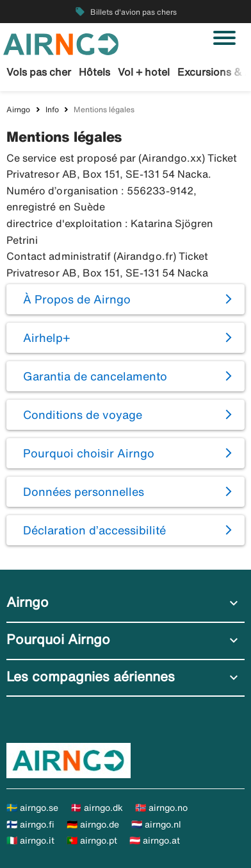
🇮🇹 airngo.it (30, 840)
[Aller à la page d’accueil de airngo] (61, 43)
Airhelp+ (47, 337)
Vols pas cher (39, 72)
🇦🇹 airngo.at (155, 840)
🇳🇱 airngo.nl (156, 824)
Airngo (18, 109)
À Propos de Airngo (77, 299)
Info (52, 109)
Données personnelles (84, 491)
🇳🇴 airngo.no (161, 808)
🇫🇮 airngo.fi (30, 824)
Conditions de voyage (83, 414)
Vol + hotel (144, 72)
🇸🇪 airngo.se (32, 808)
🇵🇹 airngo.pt (92, 840)
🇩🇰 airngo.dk (97, 808)
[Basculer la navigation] (224, 38)
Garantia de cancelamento (95, 376)
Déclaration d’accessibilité (94, 530)
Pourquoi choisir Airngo (89, 453)
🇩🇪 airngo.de (93, 824)
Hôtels (94, 72)
